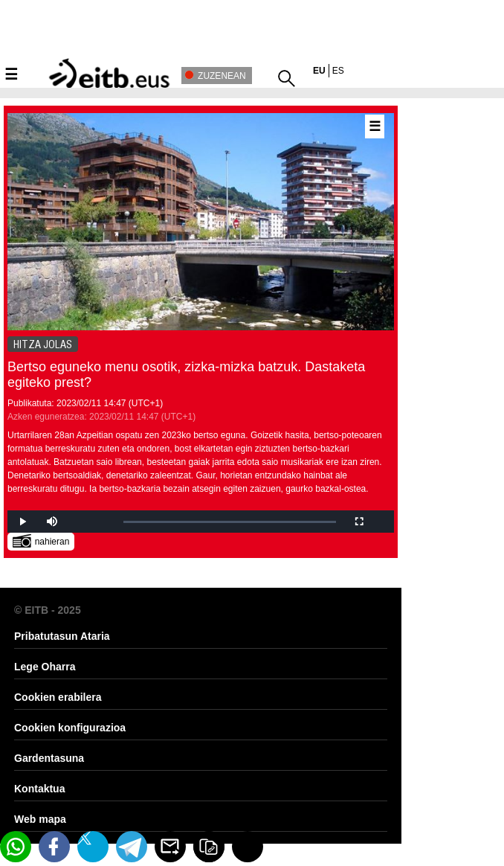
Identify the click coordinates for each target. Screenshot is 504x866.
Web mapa (40, 819)
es (338, 71)
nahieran (41, 541)
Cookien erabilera (58, 697)
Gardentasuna (49, 758)
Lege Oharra (45, 667)
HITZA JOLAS (43, 344)
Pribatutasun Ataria (62, 636)
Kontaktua (39, 789)
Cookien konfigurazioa (70, 728)
